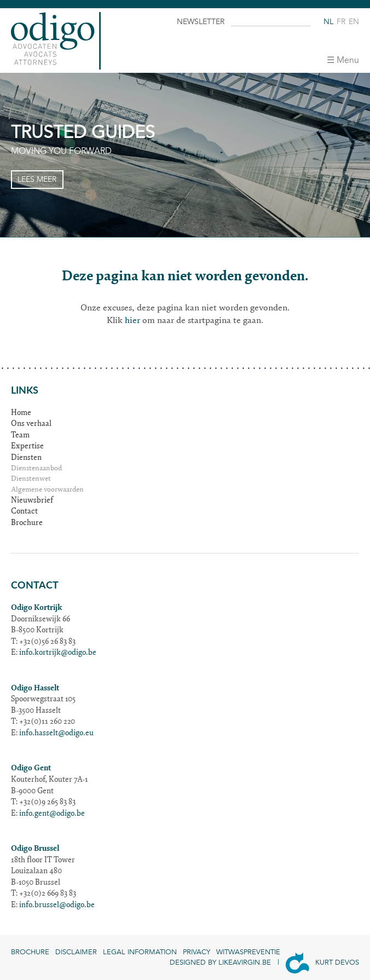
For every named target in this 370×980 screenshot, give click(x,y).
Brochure (27, 523)
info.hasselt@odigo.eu (56, 734)
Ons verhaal (31, 424)
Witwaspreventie (248, 952)
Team (20, 436)
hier (132, 321)
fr (341, 22)
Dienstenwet (31, 479)
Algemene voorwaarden (47, 490)
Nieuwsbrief (32, 501)
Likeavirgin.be (245, 962)
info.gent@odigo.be (52, 814)
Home (21, 413)
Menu (348, 60)
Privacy (196, 952)
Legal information (140, 952)
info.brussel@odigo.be (57, 906)
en (354, 22)
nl (328, 22)
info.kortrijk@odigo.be (58, 653)
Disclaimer (76, 952)
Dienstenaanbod (36, 469)
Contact (24, 512)
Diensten (26, 458)
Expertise (27, 447)
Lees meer (37, 179)
